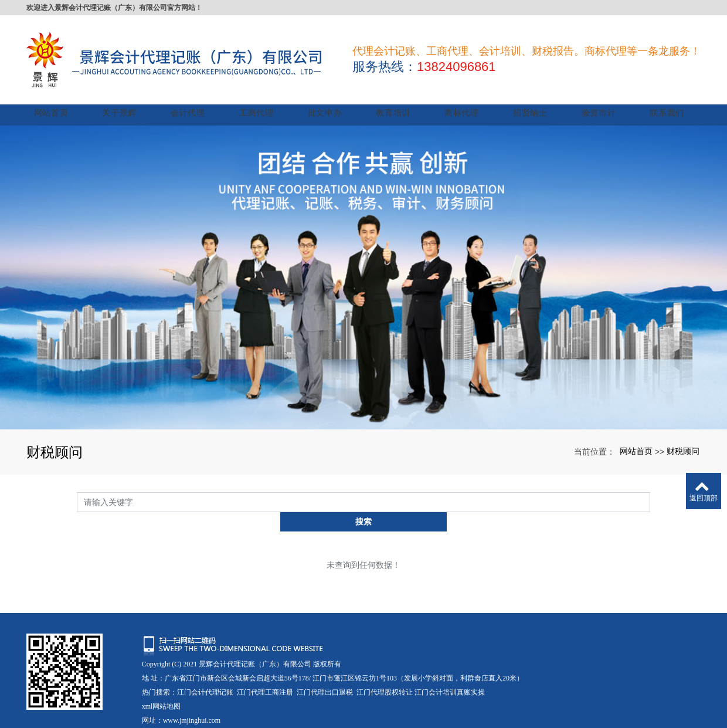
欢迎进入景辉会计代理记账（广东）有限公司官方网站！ (114, 8)
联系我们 (667, 98)
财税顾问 (683, 436)
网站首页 (60, 98)
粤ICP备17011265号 (172, 700)
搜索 (650, 487)
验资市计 (599, 98)
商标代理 (465, 98)
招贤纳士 (532, 98)
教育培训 (397, 98)
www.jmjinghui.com (192, 686)
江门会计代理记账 (205, 658)
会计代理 (195, 98)
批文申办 (330, 98)
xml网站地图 (162, 672)
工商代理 (262, 98)
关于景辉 (128, 98)
